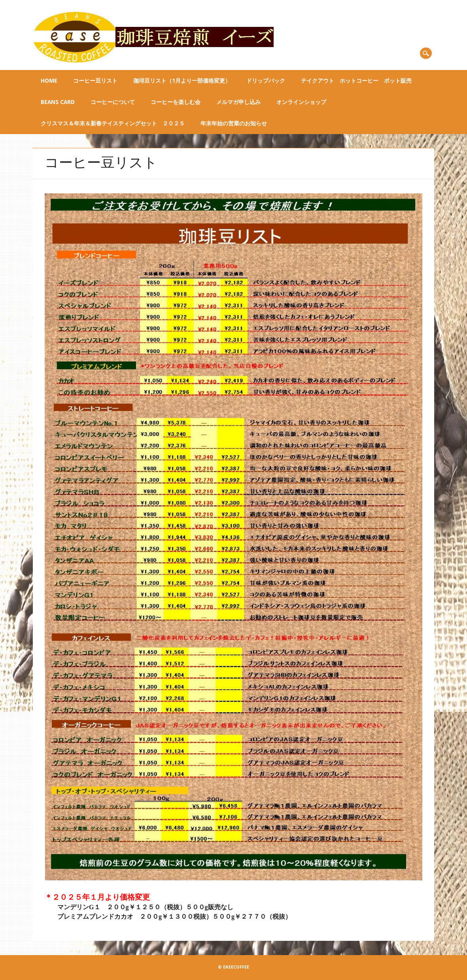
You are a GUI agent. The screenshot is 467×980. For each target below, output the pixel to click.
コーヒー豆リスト (95, 81)
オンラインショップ (301, 102)
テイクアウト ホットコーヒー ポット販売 (356, 81)
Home (49, 81)
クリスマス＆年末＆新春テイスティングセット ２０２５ (113, 123)
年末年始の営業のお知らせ (234, 123)
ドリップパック (266, 81)
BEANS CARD (58, 102)
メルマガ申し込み (238, 102)
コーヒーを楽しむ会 (176, 102)
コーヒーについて (113, 102)
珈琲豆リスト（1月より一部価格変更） (182, 81)
